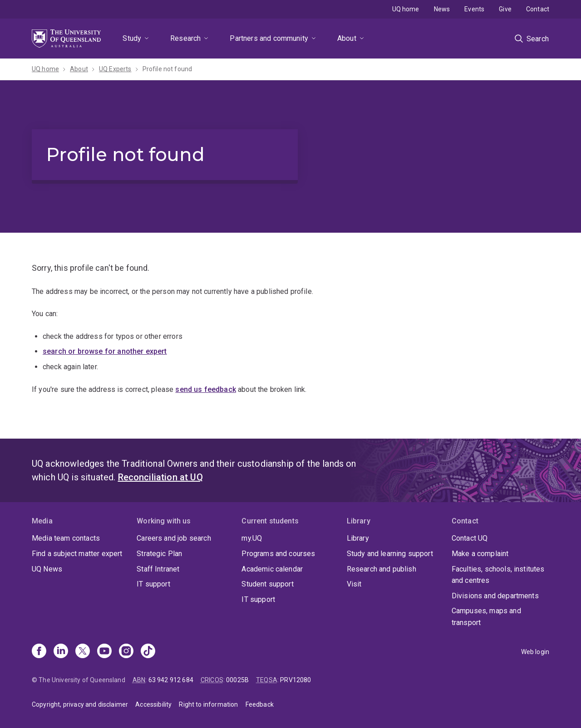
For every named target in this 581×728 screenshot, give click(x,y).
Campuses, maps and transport (486, 617)
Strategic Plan (159, 554)
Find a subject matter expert (77, 554)
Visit (354, 584)
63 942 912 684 (171, 680)
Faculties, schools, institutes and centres (498, 575)
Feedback (260, 704)
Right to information (208, 704)
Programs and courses (278, 554)
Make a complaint (480, 554)
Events (474, 9)
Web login (535, 652)
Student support (267, 584)
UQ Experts (115, 69)
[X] (83, 652)
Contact (538, 9)
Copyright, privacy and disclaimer (80, 704)
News (442, 9)
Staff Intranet (158, 569)
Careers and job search (174, 538)
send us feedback (206, 389)
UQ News (47, 569)
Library (358, 538)
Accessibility (153, 704)
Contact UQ (470, 538)
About (347, 38)
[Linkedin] (61, 652)
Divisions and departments (495, 596)
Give (505, 9)
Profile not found (167, 69)
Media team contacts (66, 538)
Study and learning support (390, 554)
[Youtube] (104, 652)
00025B (237, 680)
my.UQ (252, 538)
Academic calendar (272, 569)
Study (132, 38)
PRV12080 (295, 680)
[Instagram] (126, 652)
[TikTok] (148, 652)
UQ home (406, 9)
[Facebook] (39, 652)
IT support (153, 584)
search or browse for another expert (105, 351)
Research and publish (382, 569)
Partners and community (269, 38)
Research (185, 38)
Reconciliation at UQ (160, 477)
